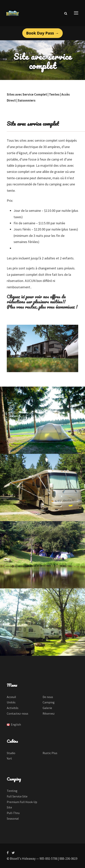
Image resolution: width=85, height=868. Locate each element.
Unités (11, 702)
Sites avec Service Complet (27, 94)
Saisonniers (27, 100)
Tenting (12, 791)
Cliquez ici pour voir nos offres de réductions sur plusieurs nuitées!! (36, 299)
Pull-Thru (13, 813)
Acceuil (11, 697)
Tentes (54, 94)
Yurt (9, 758)
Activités (13, 708)
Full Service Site (17, 796)
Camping (49, 702)
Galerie (47, 708)
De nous (48, 697)
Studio (11, 753)
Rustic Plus (50, 753)
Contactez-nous (18, 713)
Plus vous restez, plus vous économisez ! (42, 307)
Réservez (49, 713)
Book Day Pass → (42, 33)
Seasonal (13, 818)
